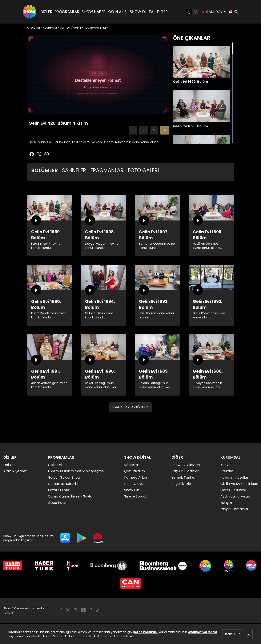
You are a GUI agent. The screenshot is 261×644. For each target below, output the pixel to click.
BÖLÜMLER (45, 170)
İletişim (226, 503)
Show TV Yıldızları (186, 465)
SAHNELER (74, 170)
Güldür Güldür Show (64, 477)
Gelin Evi (55, 465)
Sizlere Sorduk (136, 496)
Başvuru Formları (186, 471)
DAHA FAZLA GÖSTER (130, 407)
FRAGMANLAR (107, 170)
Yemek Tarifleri (184, 477)
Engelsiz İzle (181, 484)
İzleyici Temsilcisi (234, 509)
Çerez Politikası (145, 632)
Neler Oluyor (134, 484)
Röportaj (131, 465)
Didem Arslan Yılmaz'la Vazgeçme (76, 471)
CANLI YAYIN (214, 12)
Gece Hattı (57, 503)
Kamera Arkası (136, 477)
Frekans (227, 471)
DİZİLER (46, 12)
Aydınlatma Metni (202, 632)
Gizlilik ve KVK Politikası (239, 484)
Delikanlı (10, 465)
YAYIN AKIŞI (118, 12)
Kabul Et (233, 634)
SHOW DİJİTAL (142, 12)
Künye (225, 465)
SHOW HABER (94, 12)
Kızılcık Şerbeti (15, 471)
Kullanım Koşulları (235, 477)
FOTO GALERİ (143, 170)
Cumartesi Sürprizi (63, 484)
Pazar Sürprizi (59, 490)
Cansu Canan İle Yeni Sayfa (70, 496)
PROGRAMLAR (67, 12)
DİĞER (162, 12)
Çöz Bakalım (134, 471)
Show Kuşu (133, 490)
